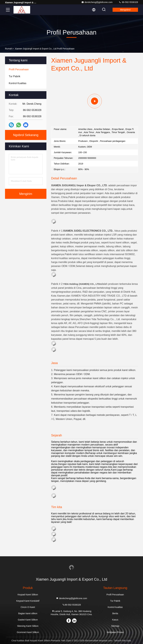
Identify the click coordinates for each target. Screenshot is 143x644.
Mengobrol (125, 10)
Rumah (9, 49)
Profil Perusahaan (115, 595)
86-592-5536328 (128, 2)
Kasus (115, 620)
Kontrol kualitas (115, 607)
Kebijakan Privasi (115, 632)
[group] (95, 101)
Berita (115, 613)
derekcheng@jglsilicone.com (97, 2)
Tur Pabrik (115, 601)
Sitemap (115, 626)
